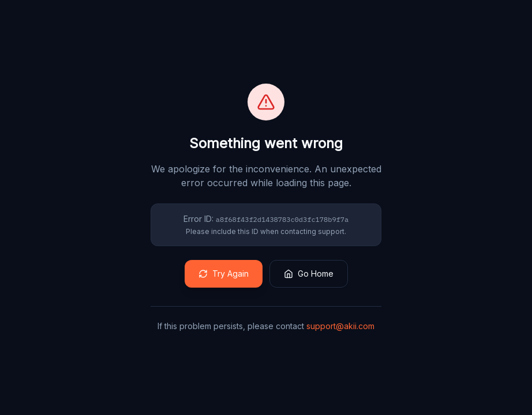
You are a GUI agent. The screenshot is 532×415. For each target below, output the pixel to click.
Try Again (224, 273)
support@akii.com (340, 326)
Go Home (309, 273)
